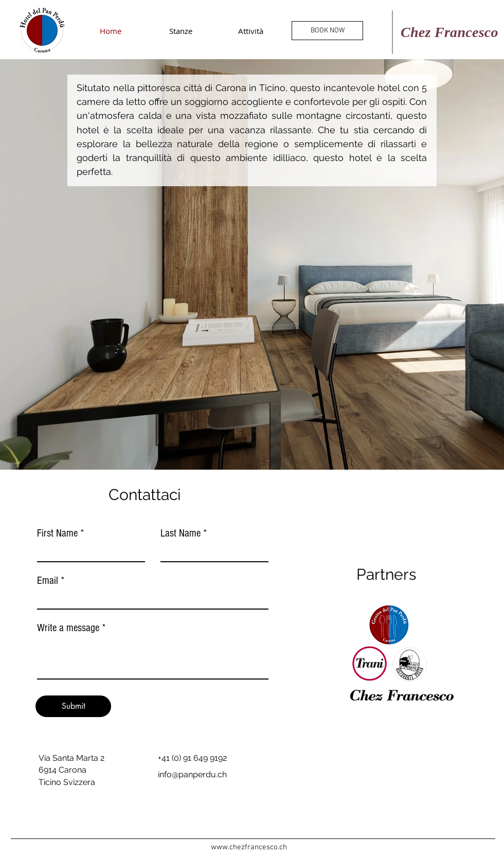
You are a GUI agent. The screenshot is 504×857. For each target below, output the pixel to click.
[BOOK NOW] (327, 31)
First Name (57, 533)
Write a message (68, 628)
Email (48, 581)
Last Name (181, 533)
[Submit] (73, 706)
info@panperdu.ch (192, 774)
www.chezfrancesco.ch (249, 847)
